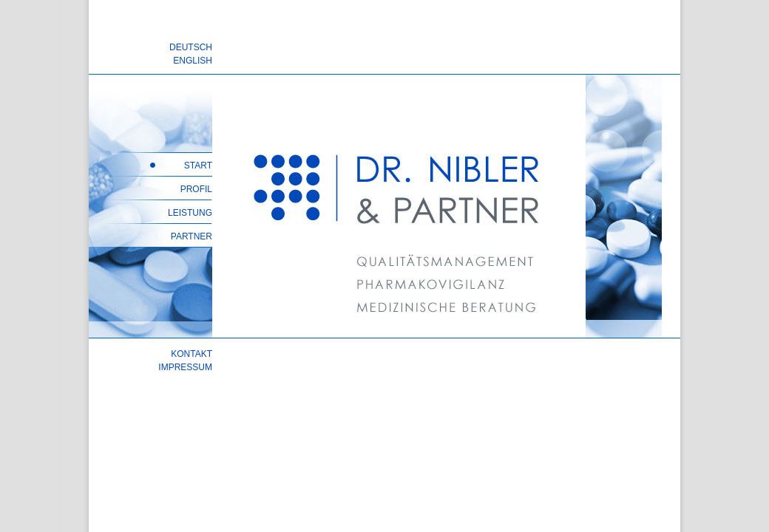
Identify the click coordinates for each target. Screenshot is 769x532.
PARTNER (192, 236)
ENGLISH (193, 61)
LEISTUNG (190, 213)
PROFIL (196, 189)
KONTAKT (192, 354)
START (198, 166)
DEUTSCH (191, 47)
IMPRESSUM (185, 367)
